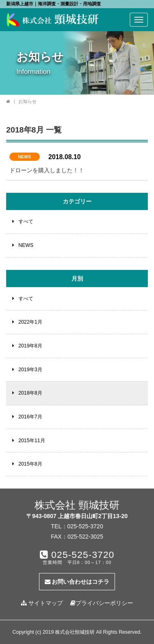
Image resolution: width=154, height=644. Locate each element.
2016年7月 (30, 417)
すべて (26, 222)
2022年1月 (30, 322)
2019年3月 (30, 370)
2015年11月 (32, 441)
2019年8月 (30, 346)
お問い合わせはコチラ (77, 582)
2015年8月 (30, 464)
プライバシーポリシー (102, 603)
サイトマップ (42, 603)
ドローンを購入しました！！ (47, 170)
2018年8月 (30, 393)
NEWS (25, 157)
